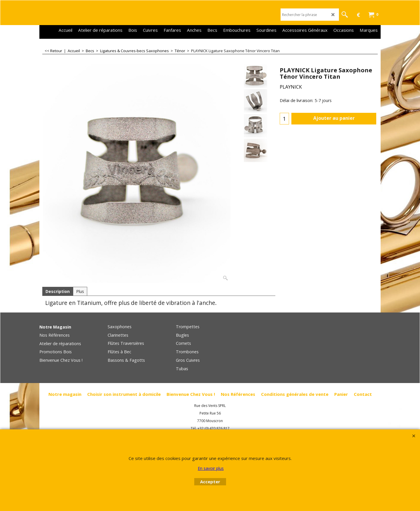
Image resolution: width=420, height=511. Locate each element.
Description (58, 291)
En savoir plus (211, 468)
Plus (80, 291)
